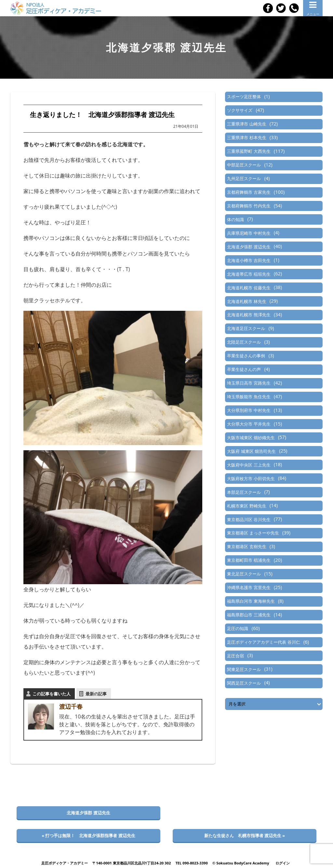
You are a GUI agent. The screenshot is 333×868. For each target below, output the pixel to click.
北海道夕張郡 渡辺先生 (249, 247)
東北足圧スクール (244, 574)
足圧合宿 (235, 656)
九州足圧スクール (244, 178)
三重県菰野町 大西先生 (249, 151)
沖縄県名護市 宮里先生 (249, 587)
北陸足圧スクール (244, 342)
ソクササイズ (240, 110)
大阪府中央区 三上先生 (249, 465)
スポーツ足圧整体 (244, 97)
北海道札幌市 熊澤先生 (249, 315)
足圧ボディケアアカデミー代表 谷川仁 (263, 642)
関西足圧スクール (244, 683)
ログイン (283, 863)
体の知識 (235, 219)
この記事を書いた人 (52, 694)
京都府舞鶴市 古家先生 (249, 192)
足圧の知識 (238, 628)
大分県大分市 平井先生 (249, 424)
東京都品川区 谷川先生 (249, 519)
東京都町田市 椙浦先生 (249, 560)
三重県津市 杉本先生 (246, 138)
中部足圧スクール (244, 165)
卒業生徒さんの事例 (246, 356)
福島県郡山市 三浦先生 (249, 615)
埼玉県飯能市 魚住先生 (249, 397)
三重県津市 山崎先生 (246, 124)
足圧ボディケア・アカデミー (65, 863)
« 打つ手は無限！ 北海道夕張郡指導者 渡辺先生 (88, 835)
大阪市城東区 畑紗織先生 (251, 438)
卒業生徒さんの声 (244, 369)
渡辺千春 (71, 706)
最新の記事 (96, 694)
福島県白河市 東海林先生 (251, 601)
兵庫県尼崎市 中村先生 (249, 233)
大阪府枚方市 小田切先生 (251, 479)
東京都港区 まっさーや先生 (253, 533)
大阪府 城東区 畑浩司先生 (251, 451)
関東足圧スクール (244, 669)
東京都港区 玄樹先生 (246, 546)
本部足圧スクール (244, 492)
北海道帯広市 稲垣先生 (249, 274)
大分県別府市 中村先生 (249, 410)
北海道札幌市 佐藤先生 (249, 288)
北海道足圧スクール (246, 328)
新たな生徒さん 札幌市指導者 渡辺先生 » (245, 835)
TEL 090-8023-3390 (192, 863)
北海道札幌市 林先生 (246, 301)
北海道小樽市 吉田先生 (249, 260)
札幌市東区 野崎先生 (246, 506)
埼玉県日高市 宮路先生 (249, 383)
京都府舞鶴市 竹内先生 (249, 206)
